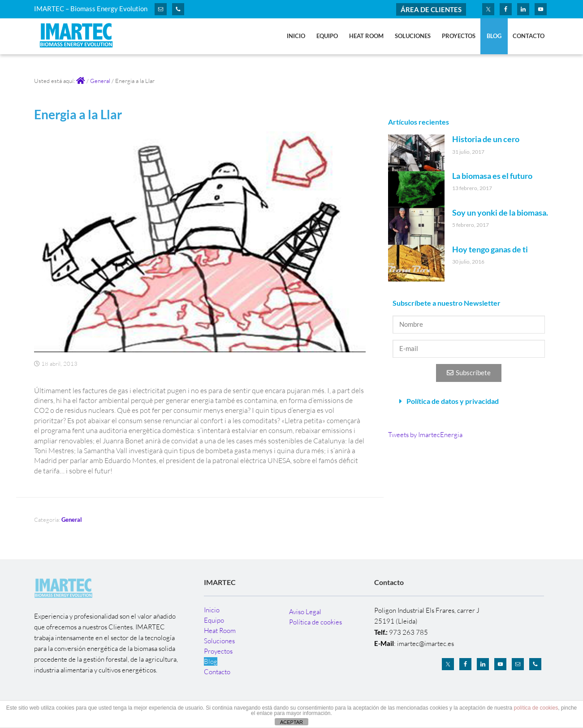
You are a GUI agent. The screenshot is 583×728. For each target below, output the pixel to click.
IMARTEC (79, 37)
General (72, 520)
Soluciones (219, 641)
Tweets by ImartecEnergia (425, 435)
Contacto (217, 672)
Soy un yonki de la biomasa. (500, 212)
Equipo (214, 620)
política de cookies (536, 708)
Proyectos (218, 651)
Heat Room (220, 630)
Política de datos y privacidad (453, 401)
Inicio (212, 610)
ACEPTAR (291, 722)
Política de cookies (315, 622)
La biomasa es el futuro (492, 176)
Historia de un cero (486, 139)
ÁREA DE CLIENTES (431, 9)
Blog (211, 661)
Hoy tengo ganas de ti (490, 249)
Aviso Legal (305, 612)
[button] (469, 401)
